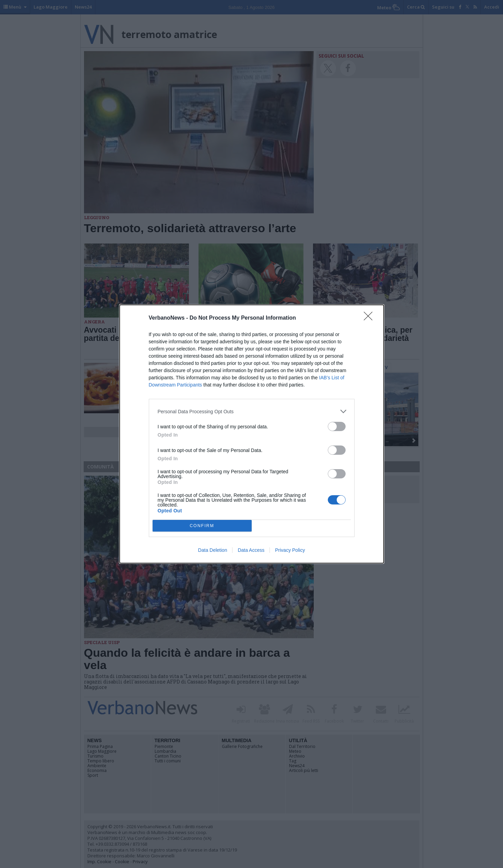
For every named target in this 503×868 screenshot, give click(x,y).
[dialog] (252, 434)
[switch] (337, 426)
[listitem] (252, 411)
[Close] (370, 318)
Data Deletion (213, 550)
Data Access (251, 550)
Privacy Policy (290, 550)
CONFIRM (202, 526)
